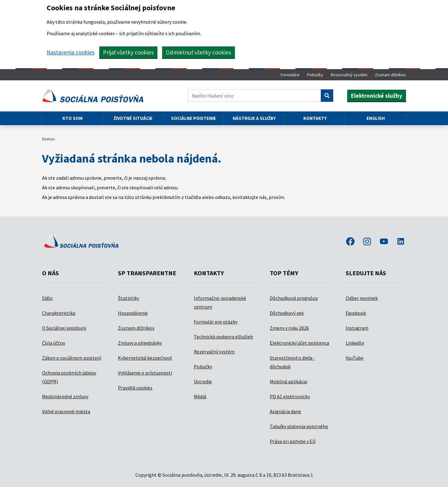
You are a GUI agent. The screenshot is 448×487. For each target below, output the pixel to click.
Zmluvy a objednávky (140, 343)
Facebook (356, 313)
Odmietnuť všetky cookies (198, 52)
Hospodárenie (133, 313)
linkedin (401, 242)
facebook (350, 242)
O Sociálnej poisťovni (64, 328)
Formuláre (290, 75)
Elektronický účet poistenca (299, 343)
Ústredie (203, 381)
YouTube (355, 358)
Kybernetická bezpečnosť (145, 358)
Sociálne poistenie (194, 118)
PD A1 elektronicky (290, 396)
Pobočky (315, 75)
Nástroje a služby (254, 118)
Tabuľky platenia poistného (299, 426)
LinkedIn (355, 343)
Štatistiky (128, 298)
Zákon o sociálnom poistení (72, 358)
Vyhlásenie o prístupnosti (145, 373)
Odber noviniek (362, 298)
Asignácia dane (285, 411)
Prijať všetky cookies (128, 52)
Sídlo (47, 298)
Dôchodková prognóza (294, 298)
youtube (384, 242)
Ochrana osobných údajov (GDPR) (69, 377)
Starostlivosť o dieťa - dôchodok (292, 362)
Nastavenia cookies (71, 52)
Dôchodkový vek (287, 313)
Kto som (72, 118)
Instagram (357, 328)
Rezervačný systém (349, 75)
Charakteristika (59, 313)
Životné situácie (133, 118)
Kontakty (315, 118)
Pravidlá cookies (135, 388)
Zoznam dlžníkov (390, 75)
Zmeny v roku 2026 (289, 328)
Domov (49, 139)
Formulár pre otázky (216, 322)
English (376, 118)
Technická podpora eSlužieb (223, 337)
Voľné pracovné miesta (66, 411)
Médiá (200, 396)
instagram (367, 242)
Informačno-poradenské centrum (220, 302)
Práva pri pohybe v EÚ (293, 441)
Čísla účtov (54, 343)
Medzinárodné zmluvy (65, 396)
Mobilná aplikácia (288, 381)
